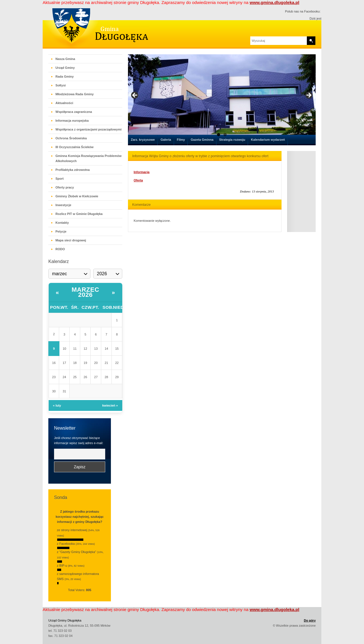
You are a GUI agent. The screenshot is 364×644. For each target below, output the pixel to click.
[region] (222, 97)
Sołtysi (61, 85)
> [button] (309, 96)
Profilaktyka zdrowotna (73, 170)
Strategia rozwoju (232, 140)
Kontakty (62, 223)
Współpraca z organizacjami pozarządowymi (88, 129)
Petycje (61, 231)
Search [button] (311, 41)
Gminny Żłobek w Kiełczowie (77, 196)
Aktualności (64, 103)
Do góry (310, 620)
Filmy (181, 140)
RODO (60, 249)
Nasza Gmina (65, 59)
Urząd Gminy (65, 68)
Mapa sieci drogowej (71, 240)
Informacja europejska (72, 121)
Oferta (138, 180)
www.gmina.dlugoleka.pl (274, 2)
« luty (57, 405)
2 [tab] (225, 135)
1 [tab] (219, 135)
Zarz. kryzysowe (143, 140)
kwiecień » (110, 405)
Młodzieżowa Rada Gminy (75, 94)
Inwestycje (63, 205)
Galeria (166, 140)
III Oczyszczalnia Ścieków (75, 147)
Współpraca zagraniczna (74, 112)
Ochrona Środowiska (71, 138)
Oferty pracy (65, 187)
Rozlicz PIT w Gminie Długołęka (79, 214)
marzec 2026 (85, 292)
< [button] (135, 96)
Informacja (142, 172)
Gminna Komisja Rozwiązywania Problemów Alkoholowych (88, 158)
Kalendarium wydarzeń (268, 140)
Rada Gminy (65, 76)
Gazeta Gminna (202, 140)
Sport (60, 179)
